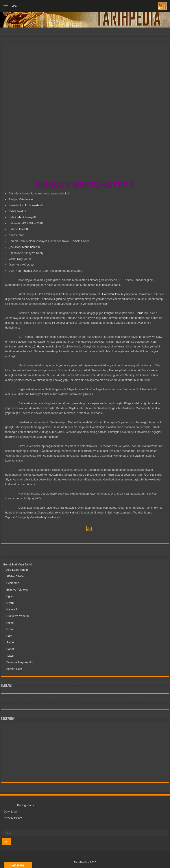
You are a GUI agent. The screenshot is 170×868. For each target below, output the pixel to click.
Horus (140, 313)
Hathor (74, 512)
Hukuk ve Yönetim (18, 616)
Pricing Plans (26, 805)
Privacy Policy (13, 818)
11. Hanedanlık (34, 205)
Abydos (73, 408)
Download (10, 812)
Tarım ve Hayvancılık (20, 662)
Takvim (11, 656)
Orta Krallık (26, 199)
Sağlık (10, 642)
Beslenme (13, 583)
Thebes (27, 271)
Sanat (10, 649)
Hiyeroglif (12, 609)
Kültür (10, 623)
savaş (131, 365)
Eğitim (10, 596)
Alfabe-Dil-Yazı (16, 576)
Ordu (10, 629)
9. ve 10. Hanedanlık (38, 346)
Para (9, 636)
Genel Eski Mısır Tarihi (17, 564)
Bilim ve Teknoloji (17, 590)
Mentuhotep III (27, 217)
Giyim (10, 603)
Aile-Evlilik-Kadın (17, 570)
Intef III (22, 211)
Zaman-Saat (14, 669)
